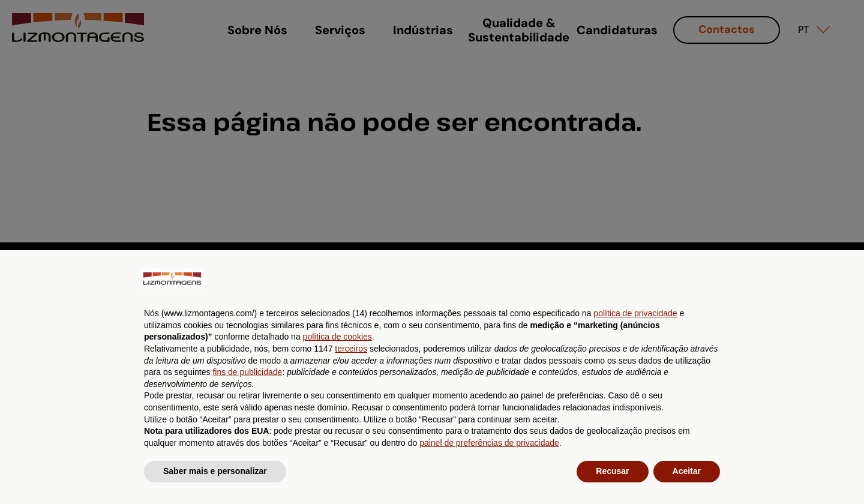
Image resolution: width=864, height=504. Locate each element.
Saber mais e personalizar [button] (215, 471)
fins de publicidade (247, 372)
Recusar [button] (612, 471)
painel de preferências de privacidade (489, 443)
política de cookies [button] (337, 337)
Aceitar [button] (687, 471)
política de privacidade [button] (635, 313)
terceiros (351, 349)
